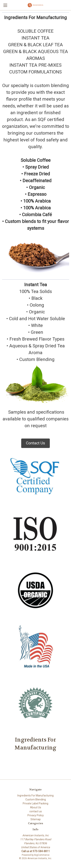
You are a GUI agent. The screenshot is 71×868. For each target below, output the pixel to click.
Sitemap (36, 819)
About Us (36, 807)
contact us (36, 811)
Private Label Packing (35, 803)
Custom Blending (36, 799)
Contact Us (35, 443)
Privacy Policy (36, 815)
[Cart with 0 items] (69, 5)
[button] (35, 443)
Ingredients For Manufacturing (35, 796)
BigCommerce (42, 855)
